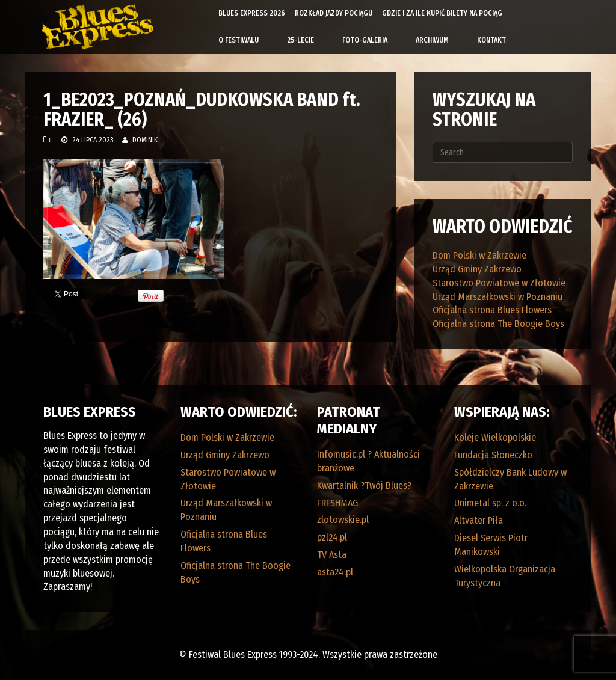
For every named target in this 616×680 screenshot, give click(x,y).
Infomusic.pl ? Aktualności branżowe (368, 461)
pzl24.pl (332, 537)
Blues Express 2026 (252, 13)
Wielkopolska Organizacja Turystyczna (505, 576)
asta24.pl (335, 572)
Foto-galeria (365, 40)
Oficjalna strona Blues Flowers (492, 310)
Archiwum (432, 40)
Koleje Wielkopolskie (495, 437)
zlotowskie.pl (343, 520)
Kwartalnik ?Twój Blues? (364, 485)
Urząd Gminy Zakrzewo (477, 269)
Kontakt (491, 40)
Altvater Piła (479, 520)
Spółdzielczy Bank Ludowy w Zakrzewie (510, 479)
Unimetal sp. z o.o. (490, 503)
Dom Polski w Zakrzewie (479, 255)
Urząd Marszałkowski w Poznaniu (497, 297)
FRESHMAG (337, 503)
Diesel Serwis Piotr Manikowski (491, 545)
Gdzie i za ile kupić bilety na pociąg (442, 13)
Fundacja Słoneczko (493, 455)
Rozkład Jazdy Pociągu (334, 13)
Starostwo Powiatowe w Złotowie (499, 283)
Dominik (145, 140)
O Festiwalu (239, 40)
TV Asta (332, 555)
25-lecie (300, 40)
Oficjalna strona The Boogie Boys (498, 324)
